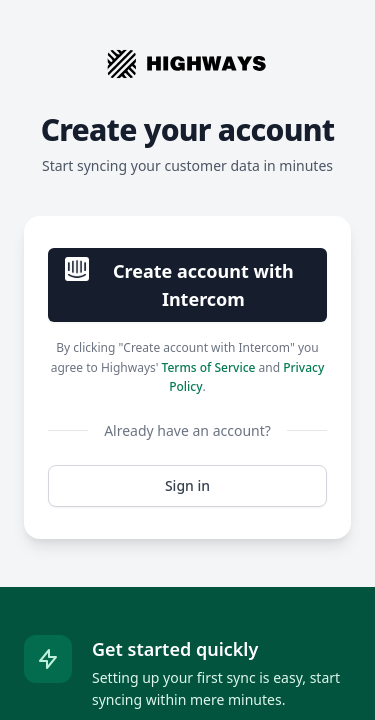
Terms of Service (209, 367)
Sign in (187, 485)
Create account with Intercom (179, 284)
